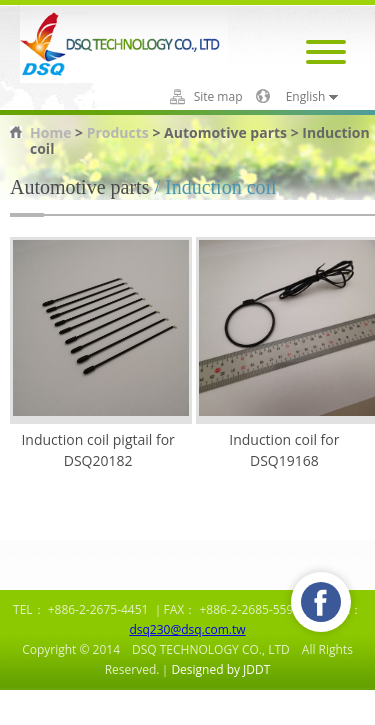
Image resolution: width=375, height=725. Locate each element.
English (306, 97)
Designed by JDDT (220, 669)
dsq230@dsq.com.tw (187, 629)
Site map (218, 97)
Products (118, 132)
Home (50, 132)
